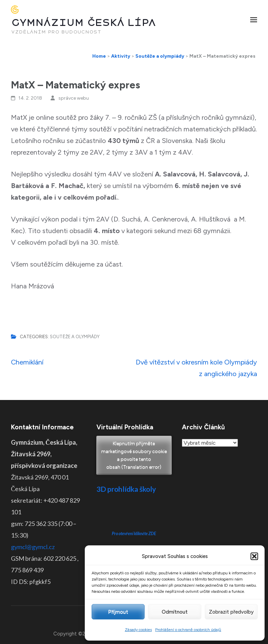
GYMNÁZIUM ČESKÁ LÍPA (83, 23)
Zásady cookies (138, 630)
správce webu (74, 98)
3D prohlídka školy (126, 489)
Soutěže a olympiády (75, 337)
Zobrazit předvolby (231, 612)
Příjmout (118, 612)
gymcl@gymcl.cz (33, 547)
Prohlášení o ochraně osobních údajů (188, 630)
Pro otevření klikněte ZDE (134, 534)
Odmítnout (175, 612)
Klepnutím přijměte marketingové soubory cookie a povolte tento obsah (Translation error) (134, 455)
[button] (254, 556)
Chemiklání (27, 362)
